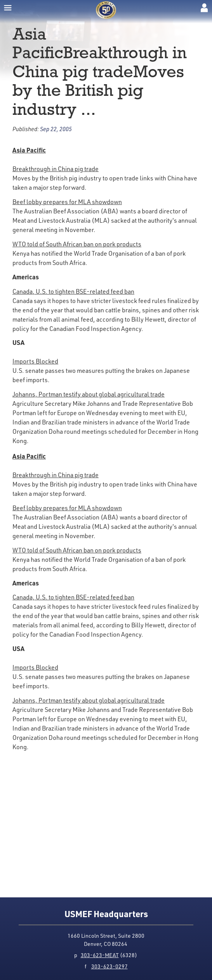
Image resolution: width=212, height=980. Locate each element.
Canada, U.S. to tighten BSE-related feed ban (73, 291)
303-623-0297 (109, 966)
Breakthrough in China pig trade (56, 169)
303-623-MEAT (100, 955)
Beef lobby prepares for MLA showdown (67, 202)
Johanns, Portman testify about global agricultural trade (89, 394)
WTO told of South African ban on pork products (77, 244)
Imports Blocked (35, 361)
